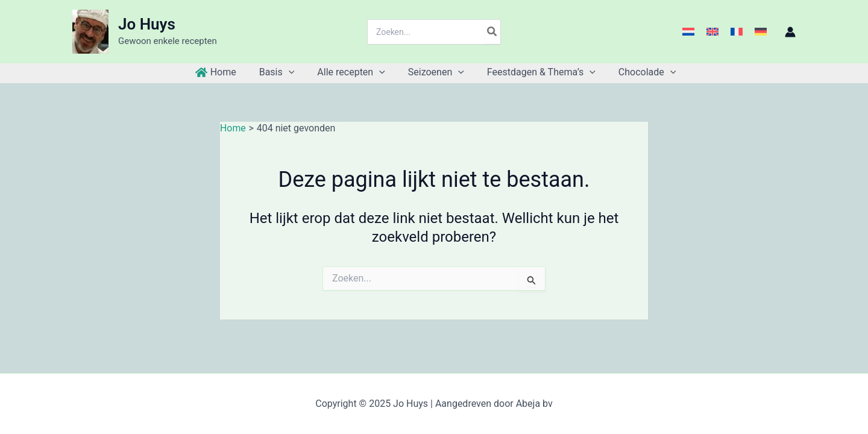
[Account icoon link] (790, 32)
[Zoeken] (492, 32)
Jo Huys (147, 24)
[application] (294, 72)
